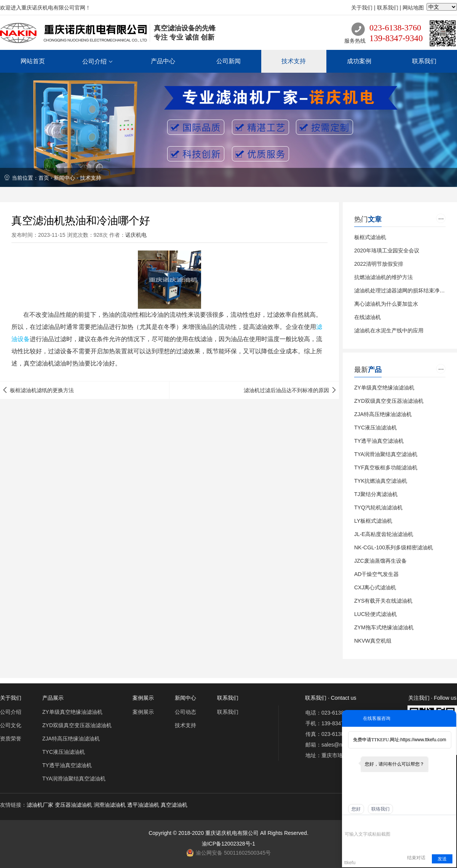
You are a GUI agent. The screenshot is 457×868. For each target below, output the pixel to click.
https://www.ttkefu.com (423, 740)
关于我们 (362, 8)
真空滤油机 (174, 805)
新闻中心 (64, 178)
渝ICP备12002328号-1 (228, 844)
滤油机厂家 (40, 805)
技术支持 (91, 178)
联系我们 (388, 8)
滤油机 (45, 363)
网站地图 (413, 8)
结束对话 (416, 858)
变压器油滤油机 (74, 805)
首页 (44, 178)
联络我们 (380, 809)
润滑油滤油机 (110, 805)
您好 (356, 809)
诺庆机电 (136, 235)
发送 (442, 859)
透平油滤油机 (143, 805)
